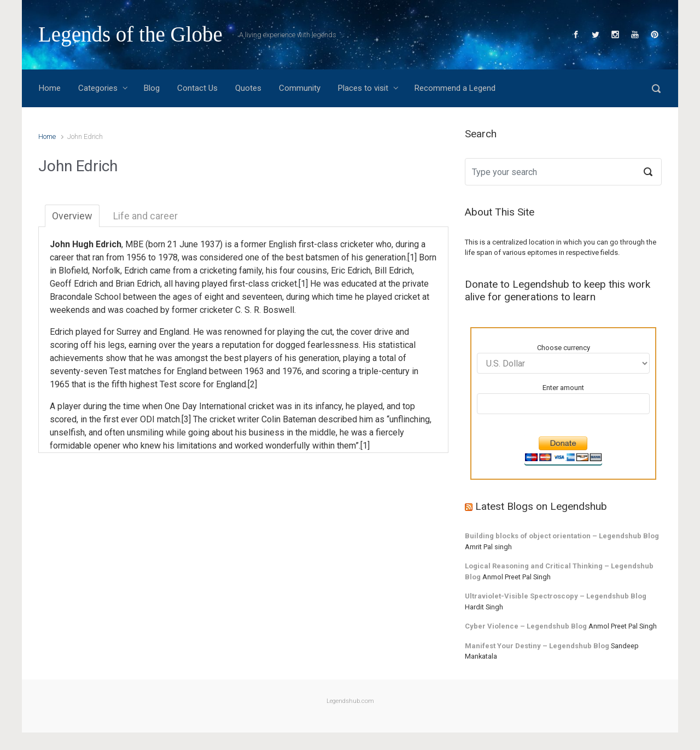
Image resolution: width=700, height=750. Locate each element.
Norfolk (106, 271)
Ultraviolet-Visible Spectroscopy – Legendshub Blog (556, 596)
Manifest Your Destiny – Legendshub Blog (537, 646)
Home (47, 136)
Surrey (129, 332)
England (174, 332)
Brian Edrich (138, 284)
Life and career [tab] (145, 216)
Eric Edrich (351, 271)
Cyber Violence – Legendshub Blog (526, 626)
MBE (134, 244)
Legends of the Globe (130, 34)
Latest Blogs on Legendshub (541, 506)
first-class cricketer (336, 244)
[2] (252, 384)
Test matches (135, 371)
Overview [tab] (72, 216)
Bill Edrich (393, 271)
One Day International (205, 406)
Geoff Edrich (74, 284)
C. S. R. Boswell (265, 310)
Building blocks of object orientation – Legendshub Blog (562, 536)
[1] (412, 257)
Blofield (73, 271)
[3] (186, 419)
